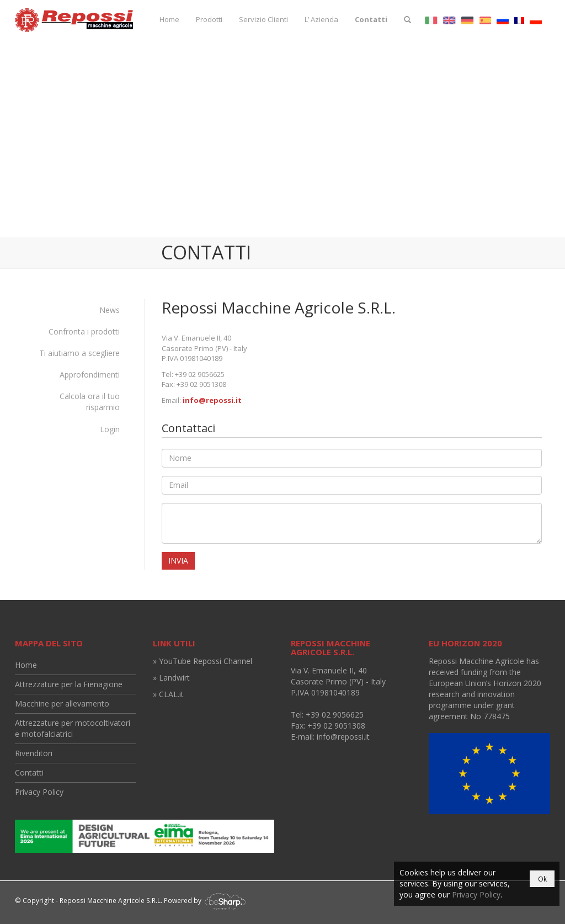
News (110, 310)
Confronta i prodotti (84, 331)
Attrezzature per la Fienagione (69, 684)
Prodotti (209, 19)
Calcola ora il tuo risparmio (90, 402)
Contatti (371, 19)
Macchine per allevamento (62, 703)
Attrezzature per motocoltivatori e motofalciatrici (73, 728)
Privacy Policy (39, 792)
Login (110, 429)
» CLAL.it (168, 694)
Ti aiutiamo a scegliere (79, 353)
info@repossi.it (212, 400)
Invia (178, 561)
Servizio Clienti (263, 19)
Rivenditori (34, 753)
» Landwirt (171, 678)
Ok (542, 879)
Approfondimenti (90, 375)
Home (169, 19)
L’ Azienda (321, 19)
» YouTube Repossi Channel (202, 661)
